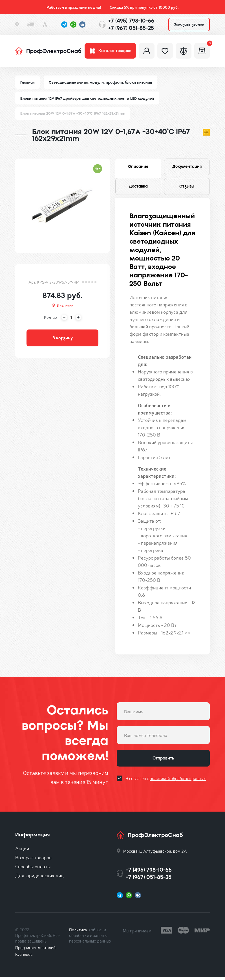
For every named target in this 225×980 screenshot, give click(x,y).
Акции (22, 851)
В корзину (63, 340)
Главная (28, 84)
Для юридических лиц (39, 878)
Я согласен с (166, 782)
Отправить (163, 762)
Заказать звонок (189, 24)
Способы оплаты (33, 869)
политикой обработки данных (178, 782)
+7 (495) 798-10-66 (131, 21)
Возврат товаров (33, 860)
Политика (78, 933)
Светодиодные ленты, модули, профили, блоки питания (101, 84)
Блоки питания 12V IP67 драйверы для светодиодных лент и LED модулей (88, 100)
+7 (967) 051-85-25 (131, 28)
